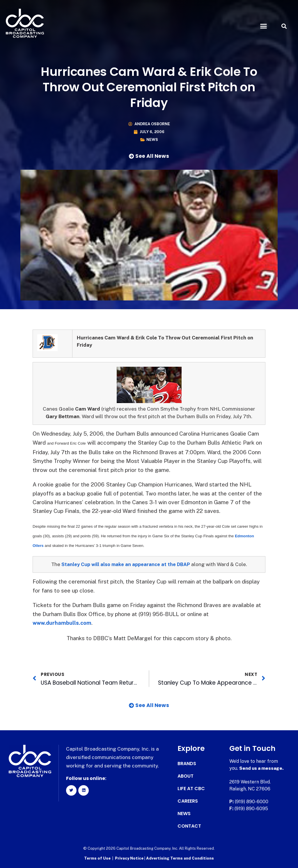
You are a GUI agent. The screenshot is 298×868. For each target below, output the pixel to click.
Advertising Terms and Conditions (180, 858)
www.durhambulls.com (63, 623)
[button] (263, 26)
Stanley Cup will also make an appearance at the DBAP (126, 564)
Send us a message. (262, 768)
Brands (187, 764)
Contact (189, 826)
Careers (188, 801)
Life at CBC (191, 789)
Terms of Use (97, 858)
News (152, 140)
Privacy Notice (130, 858)
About (186, 776)
